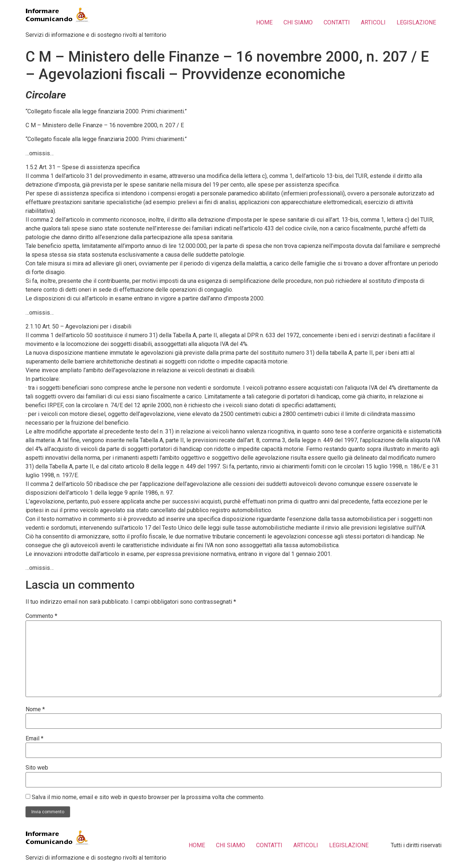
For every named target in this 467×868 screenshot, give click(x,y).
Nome (35, 709)
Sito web (37, 768)
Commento (41, 616)
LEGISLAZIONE (416, 22)
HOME (264, 22)
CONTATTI (337, 22)
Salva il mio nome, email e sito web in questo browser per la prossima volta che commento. (148, 797)
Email (34, 739)
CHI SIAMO (298, 22)
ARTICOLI (373, 22)
